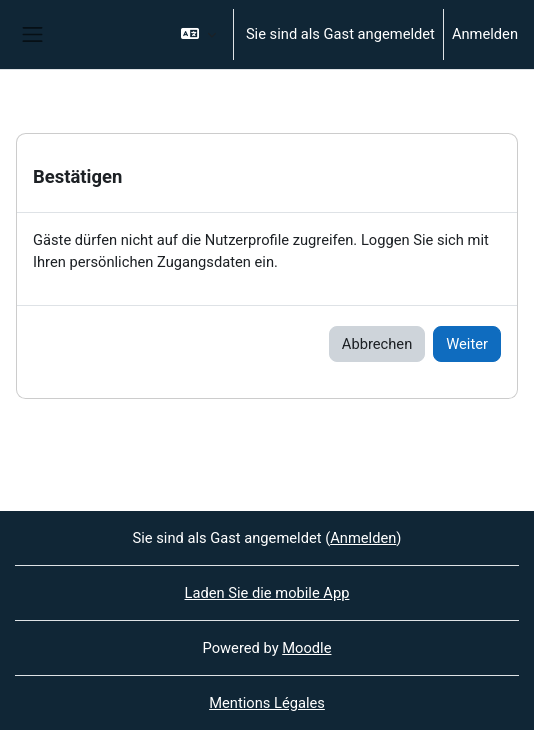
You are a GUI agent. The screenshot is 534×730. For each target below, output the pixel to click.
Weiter (467, 344)
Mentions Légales (267, 703)
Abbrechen (377, 344)
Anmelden (485, 34)
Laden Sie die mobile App (267, 593)
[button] (198, 34)
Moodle (306, 648)
